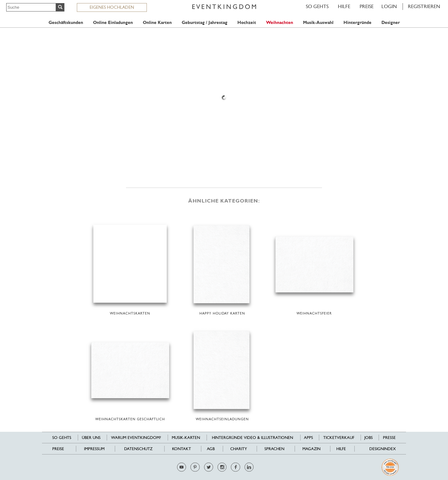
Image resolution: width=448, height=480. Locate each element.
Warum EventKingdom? (136, 438)
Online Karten (157, 23)
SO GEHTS (317, 6)
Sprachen (274, 449)
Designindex (383, 449)
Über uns (91, 438)
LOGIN (389, 6)
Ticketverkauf (339, 438)
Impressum (94, 449)
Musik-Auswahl (318, 23)
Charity (239, 449)
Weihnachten (280, 23)
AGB (211, 449)
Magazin (311, 449)
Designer (391, 23)
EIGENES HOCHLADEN (112, 7)
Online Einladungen (113, 23)
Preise (367, 6)
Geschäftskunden (66, 23)
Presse (389, 438)
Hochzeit (247, 23)
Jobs (369, 438)
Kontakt (182, 449)
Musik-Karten (186, 438)
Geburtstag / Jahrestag (205, 23)
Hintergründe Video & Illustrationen (252, 438)
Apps (308, 438)
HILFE (344, 6)
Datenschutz (138, 449)
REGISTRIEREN (424, 6)
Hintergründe (357, 23)
